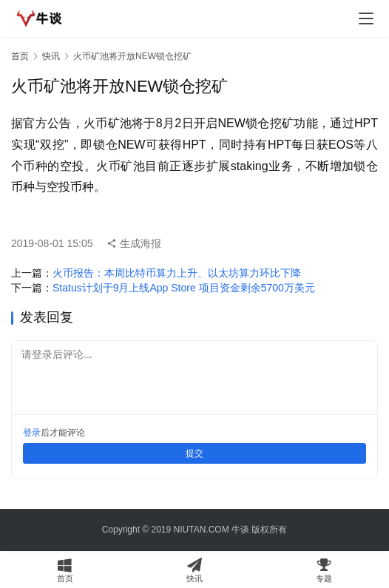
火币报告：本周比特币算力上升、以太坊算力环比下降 (177, 273)
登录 (32, 433)
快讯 (51, 56)
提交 (194, 453)
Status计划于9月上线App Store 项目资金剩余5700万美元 (184, 288)
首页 (20, 56)
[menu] (366, 18)
